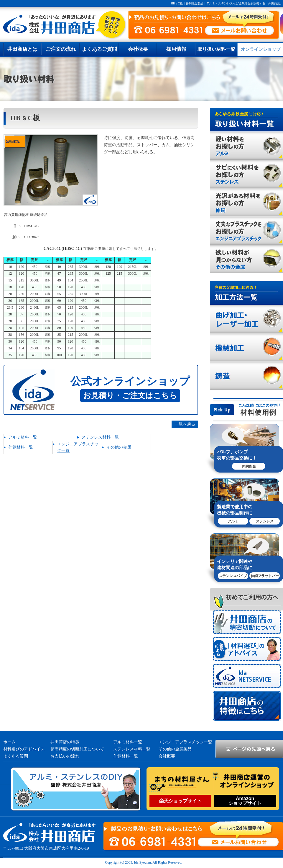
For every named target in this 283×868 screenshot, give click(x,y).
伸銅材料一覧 (21, 447)
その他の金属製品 (175, 749)
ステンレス (265, 521)
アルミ (233, 521)
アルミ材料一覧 (23, 437)
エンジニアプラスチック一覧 (185, 742)
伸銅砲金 (249, 466)
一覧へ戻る (185, 424)
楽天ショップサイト (180, 801)
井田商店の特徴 (65, 742)
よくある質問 (16, 756)
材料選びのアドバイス (24, 749)
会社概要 (167, 756)
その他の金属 (119, 447)
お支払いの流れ (65, 756)
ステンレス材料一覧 (100, 437)
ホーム (9, 742)
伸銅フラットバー (265, 576)
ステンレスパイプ (233, 576)
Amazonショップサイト (245, 801)
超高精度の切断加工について (77, 749)
